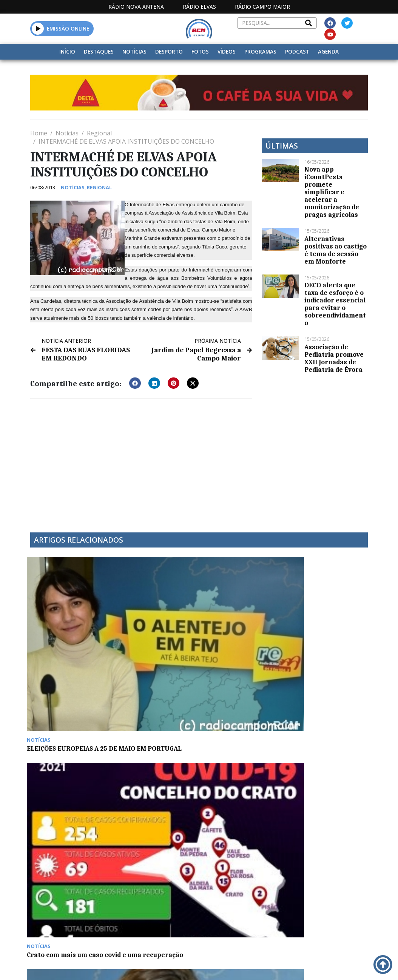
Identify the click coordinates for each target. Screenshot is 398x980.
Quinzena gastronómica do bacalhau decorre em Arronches (68, 723)
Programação (231, 898)
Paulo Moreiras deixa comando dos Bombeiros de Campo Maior (156, 723)
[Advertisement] (141, 460)
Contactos (270, 898)
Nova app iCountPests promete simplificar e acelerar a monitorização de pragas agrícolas (332, 192)
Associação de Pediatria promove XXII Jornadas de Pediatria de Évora (334, 358)
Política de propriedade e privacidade (329, 898)
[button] (38, 28)
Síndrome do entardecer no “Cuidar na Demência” (239, 629)
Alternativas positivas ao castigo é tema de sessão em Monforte (336, 250)
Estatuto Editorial (171, 898)
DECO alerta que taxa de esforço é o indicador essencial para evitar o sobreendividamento (335, 304)
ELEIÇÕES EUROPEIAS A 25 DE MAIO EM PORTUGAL (66, 629)
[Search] (309, 23)
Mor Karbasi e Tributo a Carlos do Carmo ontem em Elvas (328, 629)
